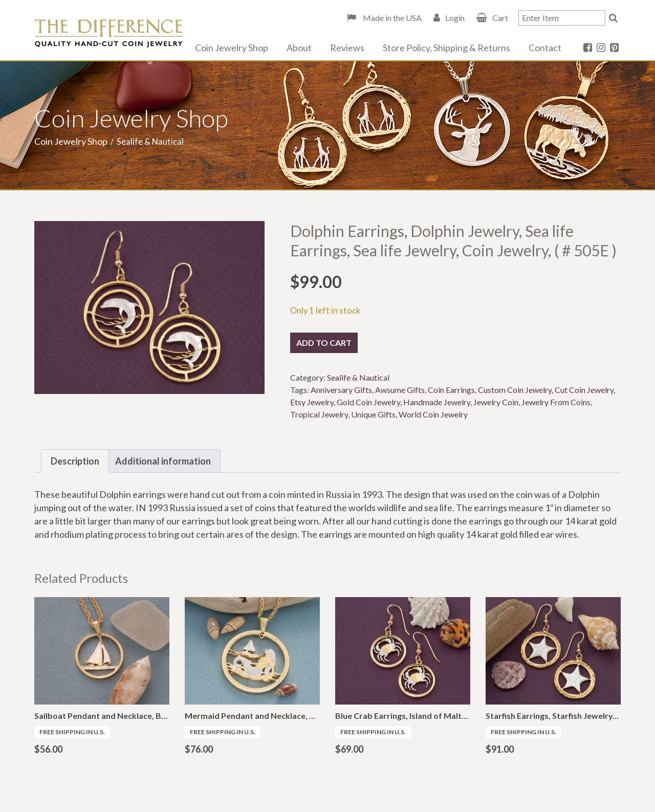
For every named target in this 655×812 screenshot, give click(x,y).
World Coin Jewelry (433, 414)
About (299, 48)
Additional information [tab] (163, 461)
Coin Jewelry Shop (232, 48)
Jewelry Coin (496, 402)
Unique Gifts (373, 414)
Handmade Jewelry (437, 402)
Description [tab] (75, 461)
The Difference (108, 33)
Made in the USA (391, 18)
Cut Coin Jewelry (584, 390)
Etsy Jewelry (312, 402)
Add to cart (324, 343)
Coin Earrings (451, 390)
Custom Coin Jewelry (515, 390)
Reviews (347, 48)
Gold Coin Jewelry (368, 402)
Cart (500, 18)
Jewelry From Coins (556, 402)
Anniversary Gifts (341, 390)
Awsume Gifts (400, 390)
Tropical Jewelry (319, 414)
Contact (545, 48)
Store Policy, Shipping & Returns (446, 48)
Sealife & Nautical (358, 377)
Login (455, 18)
